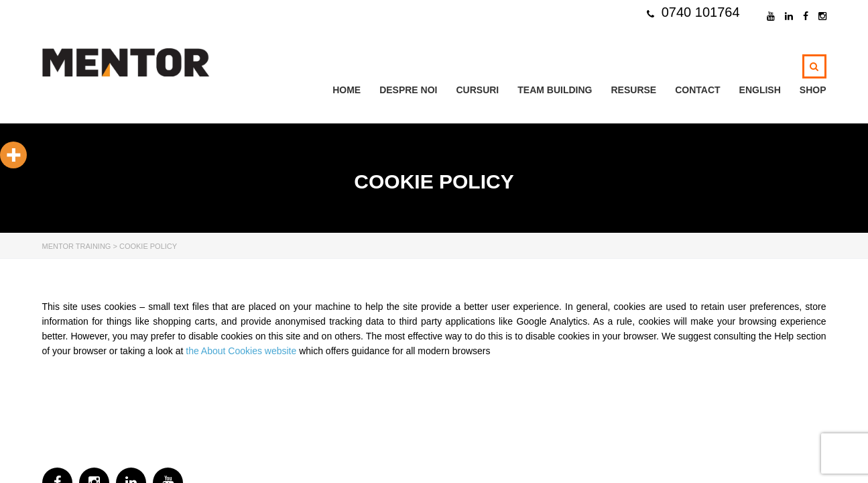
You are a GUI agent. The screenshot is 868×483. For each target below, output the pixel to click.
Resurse (633, 90)
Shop (813, 90)
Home (347, 90)
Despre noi (408, 90)
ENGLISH (760, 90)
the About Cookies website (241, 351)
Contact (697, 90)
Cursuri (477, 90)
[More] (13, 155)
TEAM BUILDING (555, 90)
